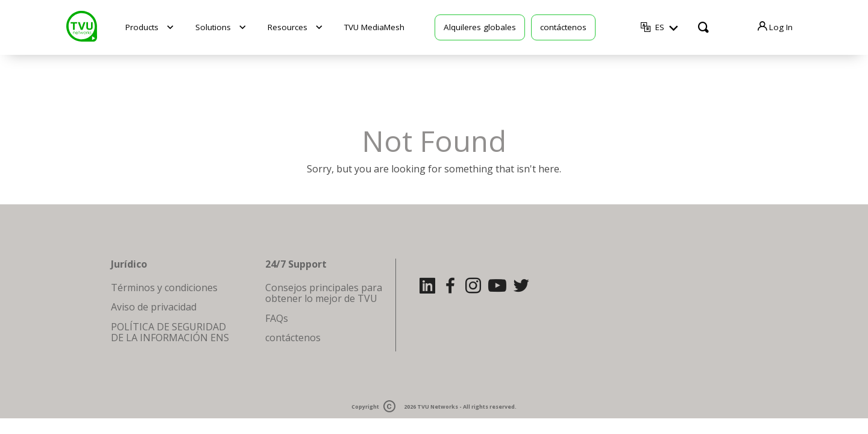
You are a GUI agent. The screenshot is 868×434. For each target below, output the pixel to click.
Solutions (213, 27)
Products (142, 27)
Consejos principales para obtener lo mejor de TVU (324, 293)
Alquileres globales (480, 27)
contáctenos (563, 27)
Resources (288, 27)
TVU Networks (438, 407)
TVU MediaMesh (374, 27)
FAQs (277, 318)
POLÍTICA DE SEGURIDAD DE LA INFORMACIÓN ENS (170, 332)
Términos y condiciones (164, 288)
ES (660, 28)
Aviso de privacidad (154, 307)
